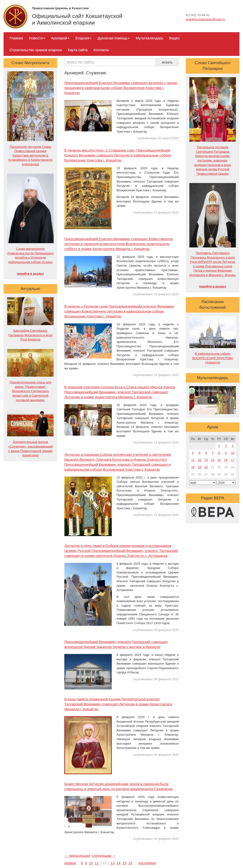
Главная (16, 38)
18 (193, 467)
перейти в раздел (30, 274)
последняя (147, 863)
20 (206, 467)
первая (70, 863)
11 (97, 863)
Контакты (101, 50)
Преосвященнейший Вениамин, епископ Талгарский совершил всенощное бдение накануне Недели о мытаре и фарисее (116, 644)
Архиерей (60, 38)
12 (199, 460)
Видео (174, 38)
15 (124, 863)
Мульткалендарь (150, 38)
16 (130, 863)
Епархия (84, 38)
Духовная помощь (114, 38)
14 (119, 863)
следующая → (104, 856)
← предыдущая (77, 856)
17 (233, 460)
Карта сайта (78, 50)
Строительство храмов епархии (36, 50)
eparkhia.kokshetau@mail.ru (205, 19)
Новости (37, 38)
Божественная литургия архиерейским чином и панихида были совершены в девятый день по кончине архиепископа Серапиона (118, 786)
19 (199, 467)
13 (113, 863)
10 (91, 863)
